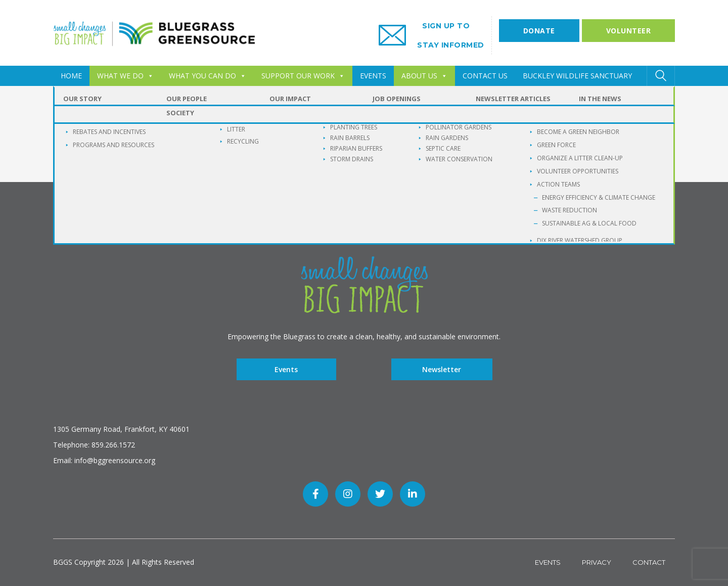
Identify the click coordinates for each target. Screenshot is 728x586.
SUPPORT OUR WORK (303, 76)
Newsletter (442, 369)
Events (286, 369)
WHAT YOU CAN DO (208, 76)
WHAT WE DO (125, 76)
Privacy (597, 562)
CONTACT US (485, 76)
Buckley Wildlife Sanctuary (577, 76)
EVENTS (373, 76)
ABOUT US (424, 76)
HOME (71, 76)
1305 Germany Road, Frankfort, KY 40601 (121, 429)
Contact (649, 562)
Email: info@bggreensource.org (104, 460)
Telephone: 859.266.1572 (94, 445)
